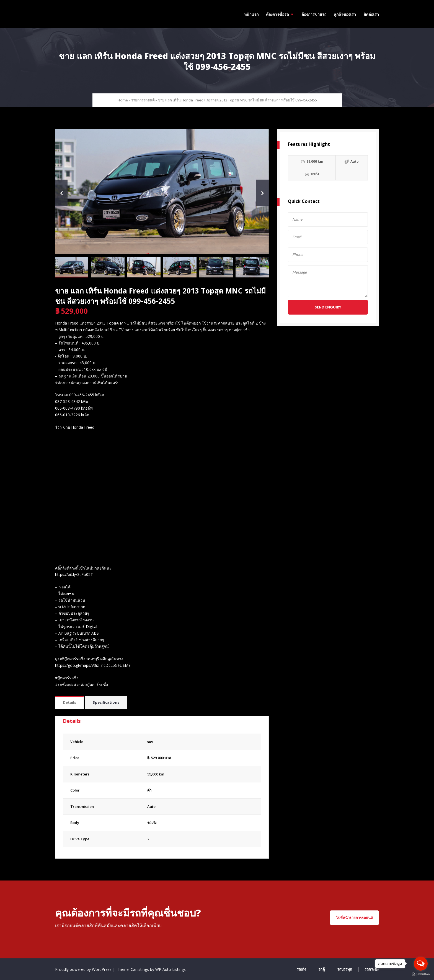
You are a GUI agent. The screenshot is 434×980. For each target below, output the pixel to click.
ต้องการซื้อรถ (277, 14)
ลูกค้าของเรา (345, 14)
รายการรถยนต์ (143, 100)
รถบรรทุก (345, 969)
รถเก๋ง (152, 823)
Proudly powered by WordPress (84, 969)
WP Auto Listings (170, 969)
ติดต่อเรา (371, 14)
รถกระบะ (372, 969)
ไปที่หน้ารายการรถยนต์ (354, 918)
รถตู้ (321, 969)
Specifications (106, 702)
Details (69, 702)
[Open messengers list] (421, 964)
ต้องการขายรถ (314, 14)
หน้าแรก (251, 14)
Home (123, 100)
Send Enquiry (328, 307)
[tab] (69, 703)
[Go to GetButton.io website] (421, 974)
